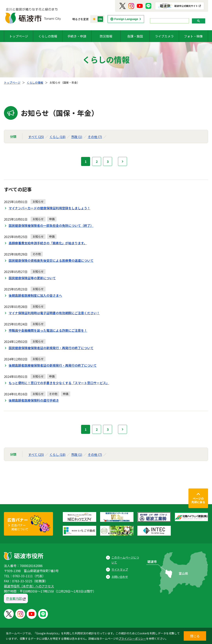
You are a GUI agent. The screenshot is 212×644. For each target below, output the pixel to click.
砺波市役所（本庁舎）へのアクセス (29, 586)
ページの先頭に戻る (198, 500)
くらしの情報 (48, 36)
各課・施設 (135, 36)
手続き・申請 (77, 36)
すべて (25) (36, 137)
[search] (169, 21)
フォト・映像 (193, 36)
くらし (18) (58, 137)
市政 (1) (77, 137)
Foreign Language (126, 19)
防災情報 (106, 36)
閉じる (195, 636)
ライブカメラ (164, 36)
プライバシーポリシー (132, 639)
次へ (122, 161)
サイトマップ (120, 569)
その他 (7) (95, 137)
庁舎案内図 (14, 598)
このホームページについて (125, 560)
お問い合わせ (120, 577)
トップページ (19, 36)
